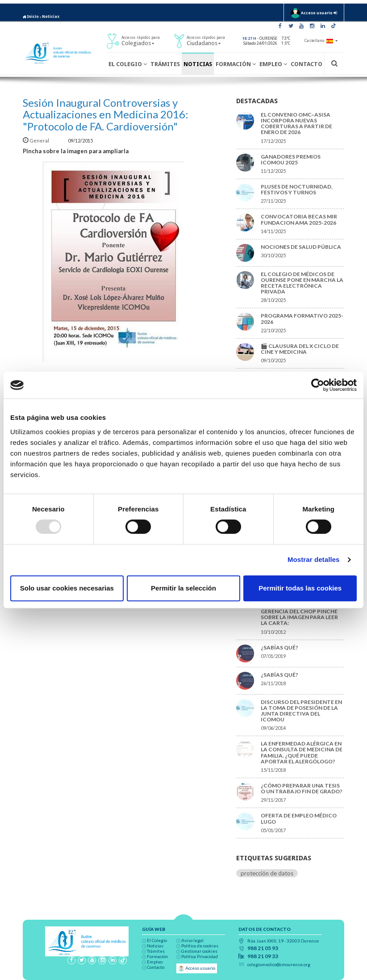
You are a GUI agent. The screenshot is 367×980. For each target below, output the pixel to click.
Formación (236, 64)
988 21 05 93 (263, 948)
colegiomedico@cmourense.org (279, 964)
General (36, 140)
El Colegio (128, 64)
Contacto (307, 64)
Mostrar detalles (314, 559)
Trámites (165, 64)
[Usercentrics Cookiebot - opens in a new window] (318, 385)
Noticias (51, 17)
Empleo (273, 64)
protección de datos (267, 873)
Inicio (31, 17)
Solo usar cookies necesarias (67, 588)
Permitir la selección (183, 588)
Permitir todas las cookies (300, 588)
